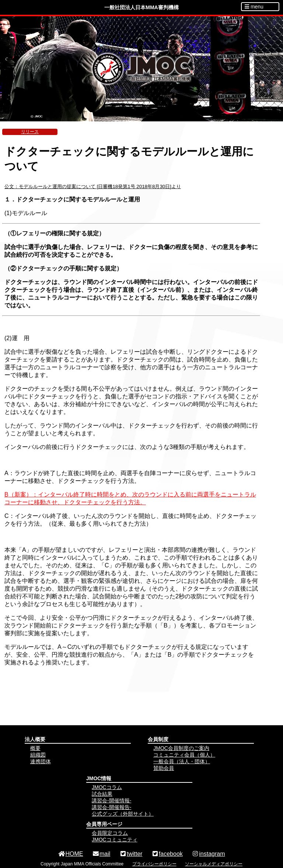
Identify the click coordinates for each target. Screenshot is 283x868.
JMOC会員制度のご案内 (181, 748)
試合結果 (102, 794)
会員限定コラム (110, 833)
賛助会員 (164, 768)
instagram (208, 854)
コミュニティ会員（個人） (184, 755)
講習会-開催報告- (111, 807)
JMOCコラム (107, 787)
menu (254, 7)
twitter (131, 854)
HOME (70, 854)
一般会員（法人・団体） (182, 761)
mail (101, 854)
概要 (35, 748)
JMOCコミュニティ (115, 840)
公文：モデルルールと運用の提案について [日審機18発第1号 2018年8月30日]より (93, 186)
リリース (30, 132)
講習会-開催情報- (111, 800)
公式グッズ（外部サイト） (123, 814)
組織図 (38, 755)
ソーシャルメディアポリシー (214, 864)
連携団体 (41, 761)
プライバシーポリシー (154, 864)
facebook (167, 854)
